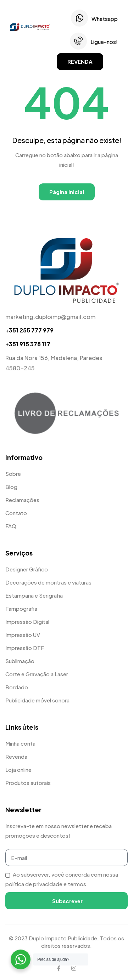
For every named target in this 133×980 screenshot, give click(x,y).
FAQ (11, 526)
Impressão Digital (27, 622)
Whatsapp (105, 19)
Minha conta (20, 743)
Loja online (18, 770)
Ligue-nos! (104, 42)
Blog (11, 487)
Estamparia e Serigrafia (34, 595)
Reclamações (22, 500)
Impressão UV (23, 635)
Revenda (16, 756)
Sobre (13, 474)
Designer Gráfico (27, 569)
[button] (80, 62)
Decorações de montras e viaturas (48, 582)
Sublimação (20, 661)
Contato (16, 513)
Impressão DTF (25, 648)
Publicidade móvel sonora (37, 700)
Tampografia (21, 608)
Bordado (17, 687)
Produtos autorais (28, 783)
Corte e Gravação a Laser (37, 674)
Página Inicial (67, 192)
